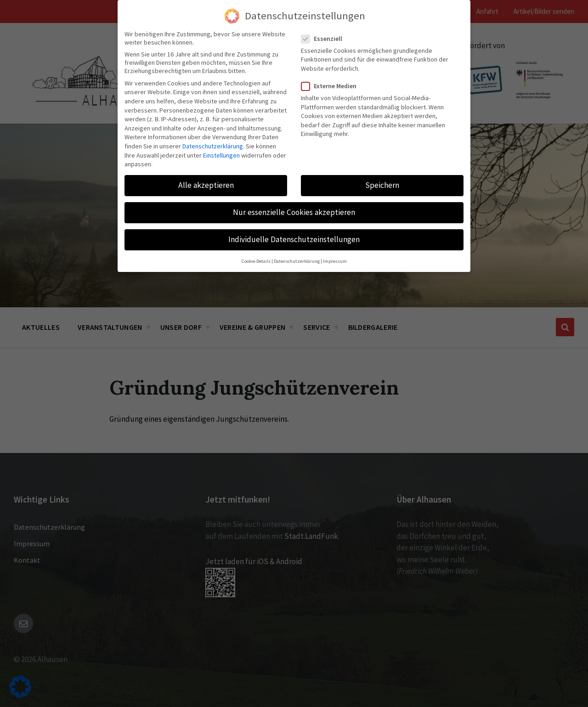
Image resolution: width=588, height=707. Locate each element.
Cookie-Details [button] (256, 261)
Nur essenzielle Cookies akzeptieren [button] (294, 212)
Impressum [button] (335, 261)
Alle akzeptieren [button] (206, 185)
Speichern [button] (382, 185)
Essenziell (325, 39)
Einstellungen (221, 155)
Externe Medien (332, 86)
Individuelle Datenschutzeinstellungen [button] (294, 239)
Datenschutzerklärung (213, 146)
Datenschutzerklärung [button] (297, 261)
